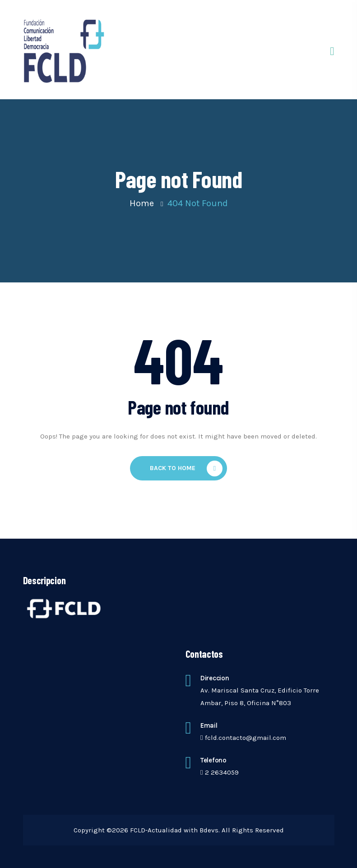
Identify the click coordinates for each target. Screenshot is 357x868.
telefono (213, 760)
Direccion (215, 678)
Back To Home (186, 469)
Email (209, 725)
